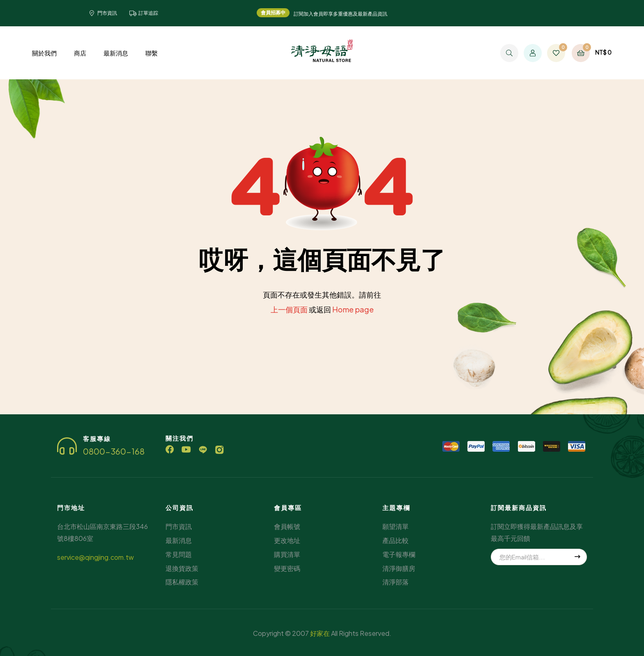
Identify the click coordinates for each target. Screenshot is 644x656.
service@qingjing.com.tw (95, 557)
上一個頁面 (289, 309)
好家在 (320, 633)
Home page (353, 309)
